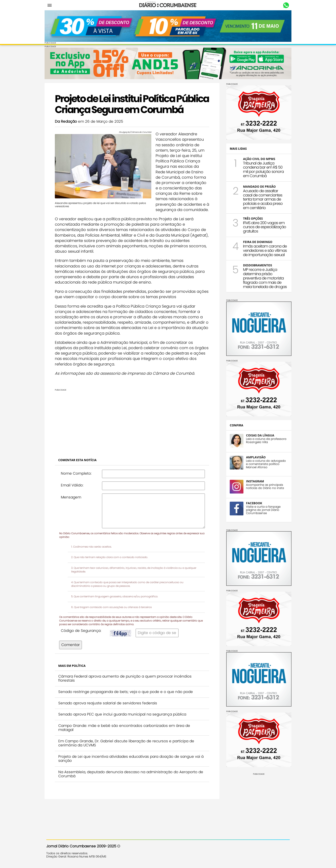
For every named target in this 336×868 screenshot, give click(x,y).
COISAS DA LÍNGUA (258, 435)
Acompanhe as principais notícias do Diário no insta (263, 486)
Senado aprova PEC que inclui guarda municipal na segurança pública (124, 735)
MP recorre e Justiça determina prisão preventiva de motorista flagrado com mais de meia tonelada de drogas (263, 278)
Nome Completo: (78, 494)
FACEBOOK (252, 503)
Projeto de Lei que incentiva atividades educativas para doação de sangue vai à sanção (131, 780)
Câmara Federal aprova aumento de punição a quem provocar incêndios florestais (127, 700)
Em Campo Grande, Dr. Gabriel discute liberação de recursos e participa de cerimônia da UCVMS (128, 764)
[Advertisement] (132, 442)
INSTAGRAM (253, 481)
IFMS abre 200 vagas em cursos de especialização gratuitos (263, 227)
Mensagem (73, 518)
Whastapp (284, 5)
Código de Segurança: (83, 652)
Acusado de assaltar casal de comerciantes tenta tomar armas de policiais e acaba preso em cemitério (261, 199)
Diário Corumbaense (168, 5)
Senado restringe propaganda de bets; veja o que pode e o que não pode (127, 713)
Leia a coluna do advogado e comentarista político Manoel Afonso (264, 464)
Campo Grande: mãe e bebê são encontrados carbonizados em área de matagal (126, 749)
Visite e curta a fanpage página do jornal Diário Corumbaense (262, 509)
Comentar (72, 666)
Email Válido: (74, 506)
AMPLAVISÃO (254, 457)
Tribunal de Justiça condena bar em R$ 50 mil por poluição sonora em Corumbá (262, 169)
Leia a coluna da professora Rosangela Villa (264, 440)
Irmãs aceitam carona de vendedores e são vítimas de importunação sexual (263, 250)
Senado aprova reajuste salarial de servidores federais (109, 724)
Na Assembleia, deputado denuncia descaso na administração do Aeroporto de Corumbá (130, 795)
